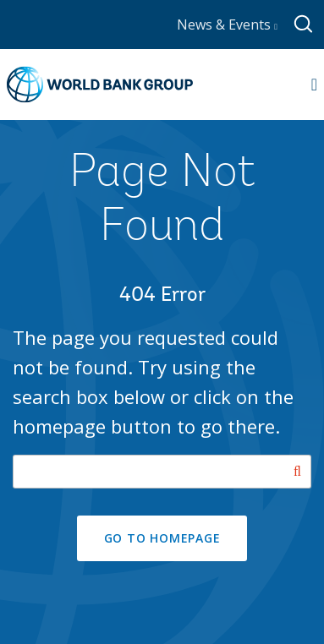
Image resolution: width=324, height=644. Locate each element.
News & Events (227, 25)
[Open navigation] (314, 85)
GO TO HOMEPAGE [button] (162, 538)
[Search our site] (162, 472)
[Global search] (304, 25)
